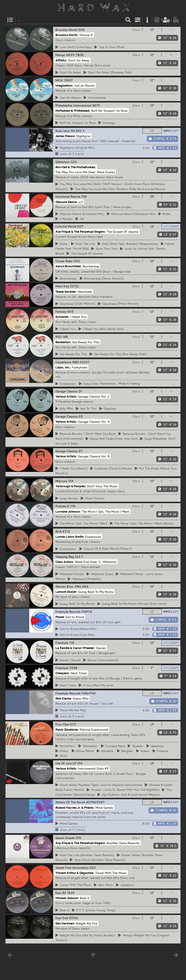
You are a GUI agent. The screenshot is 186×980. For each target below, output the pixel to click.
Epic (58, 893)
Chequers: (63, 673)
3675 (96, 105)
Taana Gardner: (66, 291)
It (62, 910)
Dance (83, 751)
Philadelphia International (73, 105)
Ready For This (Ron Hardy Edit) (118, 354)
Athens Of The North (70, 802)
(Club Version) (75, 304)
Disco (136, 30)
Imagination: (64, 85)
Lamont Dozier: (66, 591)
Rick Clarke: (64, 698)
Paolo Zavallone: (67, 729)
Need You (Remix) (72, 468)
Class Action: (65, 562)
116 (72, 643)
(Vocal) (70, 574)
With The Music (73, 885)
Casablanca (63, 362)
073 (73, 724)
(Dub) (100, 574)
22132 (74, 286)
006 (81, 30)
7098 (73, 668)
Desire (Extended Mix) (80, 214)
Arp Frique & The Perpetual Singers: (81, 232)
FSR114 (87, 612)
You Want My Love (96, 685)
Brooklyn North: (67, 35)
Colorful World (66, 226)
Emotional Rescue (68, 196)
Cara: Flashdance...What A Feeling (110, 384)
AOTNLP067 (95, 802)
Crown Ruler (64, 261)
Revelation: (63, 342)
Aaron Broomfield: (69, 266)
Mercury (61, 481)
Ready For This (71, 354)
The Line (83, 244)
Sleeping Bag (65, 557)
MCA (59, 80)
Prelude (61, 506)
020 (74, 162)
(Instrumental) (101, 660)
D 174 (71, 506)
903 (70, 311)
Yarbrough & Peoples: (71, 486)
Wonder (64, 219)
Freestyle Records (68, 612)
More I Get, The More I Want (81, 523)
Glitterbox (63, 162)
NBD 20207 (81, 362)
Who (64, 409)
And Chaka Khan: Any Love (112, 439)
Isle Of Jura (64, 763)
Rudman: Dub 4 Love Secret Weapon (129, 794)
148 (65, 337)
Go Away (68, 72)
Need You (66, 329)
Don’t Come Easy (74, 47)
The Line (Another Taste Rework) (85, 855)
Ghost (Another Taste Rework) (98, 860)
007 (80, 226)
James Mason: (65, 136)
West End (62, 286)
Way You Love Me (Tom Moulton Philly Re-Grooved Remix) (118, 189)
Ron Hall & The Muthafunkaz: (76, 167)
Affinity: (61, 60)
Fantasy (61, 311)
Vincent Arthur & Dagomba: (75, 873)
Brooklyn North (66, 30)
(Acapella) (84, 579)
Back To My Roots (75, 604)
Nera (113, 746)
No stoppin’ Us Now (76, 123)
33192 (74, 918)
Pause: (60, 617)
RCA (59, 531)
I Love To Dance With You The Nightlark (123, 790)
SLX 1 (79, 557)
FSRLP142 (89, 693)
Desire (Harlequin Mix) (131, 214)
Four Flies (62, 724)
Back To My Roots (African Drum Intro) (132, 604)
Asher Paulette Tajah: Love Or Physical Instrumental (99, 785)
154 (71, 481)
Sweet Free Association (72, 868)
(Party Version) (119, 304)
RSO (59, 337)
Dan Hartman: (65, 923)
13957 (68, 80)
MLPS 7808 (75, 55)
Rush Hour (63, 131)
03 (81, 416)
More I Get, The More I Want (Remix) (142, 523)
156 (84, 196)
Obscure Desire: (66, 202)
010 (79, 838)
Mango (60, 55)
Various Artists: (66, 396)
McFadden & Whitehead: (73, 111)
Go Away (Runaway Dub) (108, 72)
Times (66, 685)
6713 (66, 531)
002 (77, 261)
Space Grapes (65, 838)
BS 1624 (68, 893)
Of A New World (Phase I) (106, 549)
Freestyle (62, 643)
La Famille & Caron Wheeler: (75, 648)
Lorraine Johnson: (68, 511)
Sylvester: (62, 317)
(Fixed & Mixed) (111, 468)
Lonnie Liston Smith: (70, 536)
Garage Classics (66, 391)
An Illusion (68, 98)
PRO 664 (82, 586)
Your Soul (104, 249)
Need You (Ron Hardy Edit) (101, 329)
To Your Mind (109, 47)
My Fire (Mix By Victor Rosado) (86, 935)
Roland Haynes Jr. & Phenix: (75, 807)
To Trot (86, 409)
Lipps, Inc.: (63, 367)
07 (81, 451)
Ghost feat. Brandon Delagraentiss (128, 244)
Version (67, 498)
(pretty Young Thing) (94, 910)
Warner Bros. (65, 586)
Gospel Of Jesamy (85, 253)
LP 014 (77, 763)
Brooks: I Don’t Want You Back (86, 434)
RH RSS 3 (78, 131)
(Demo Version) (102, 278)
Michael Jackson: (67, 898)
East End (62, 918)
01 (80, 391)
